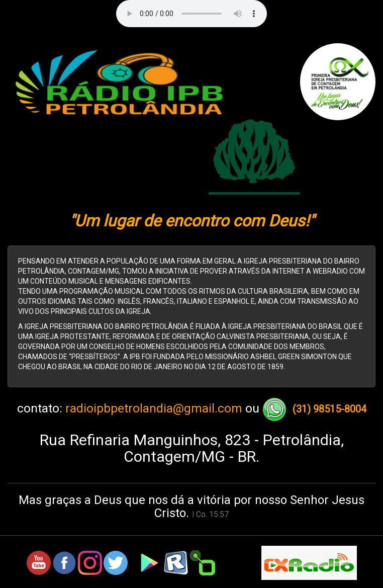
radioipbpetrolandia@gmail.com (154, 409)
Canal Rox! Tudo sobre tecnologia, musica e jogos (192, 584)
